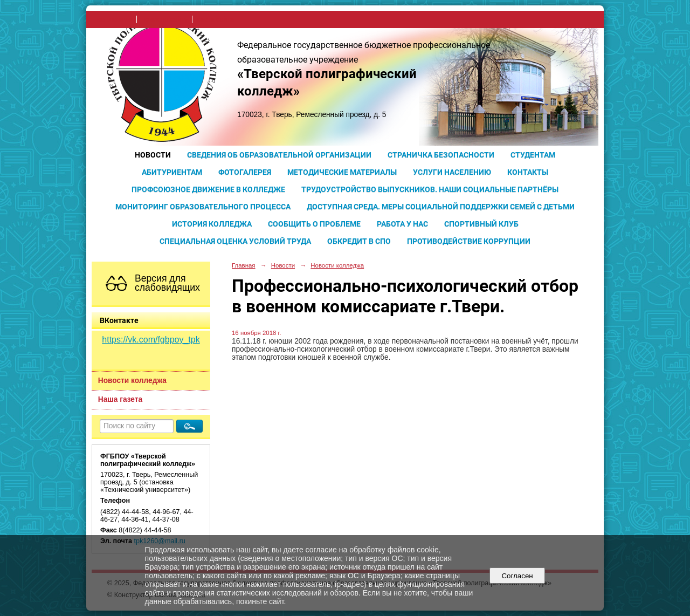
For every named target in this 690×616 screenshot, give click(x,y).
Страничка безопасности (441, 155)
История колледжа (212, 224)
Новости (153, 155)
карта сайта (215, 19)
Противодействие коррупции (469, 241)
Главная (244, 265)
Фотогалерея (245, 172)
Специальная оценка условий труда (235, 241)
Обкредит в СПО (359, 241)
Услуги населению (452, 172)
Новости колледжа (132, 381)
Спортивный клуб (481, 224)
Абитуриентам (172, 172)
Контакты (528, 172)
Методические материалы (342, 172)
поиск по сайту (164, 19)
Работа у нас (402, 224)
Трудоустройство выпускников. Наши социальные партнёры (430, 189)
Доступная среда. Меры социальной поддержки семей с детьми (441, 207)
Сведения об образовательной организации (279, 155)
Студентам (533, 155)
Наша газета (120, 399)
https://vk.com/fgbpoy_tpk (151, 340)
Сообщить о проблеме (314, 224)
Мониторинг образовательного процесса (203, 207)
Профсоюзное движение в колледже (208, 189)
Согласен (517, 576)
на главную (115, 19)
